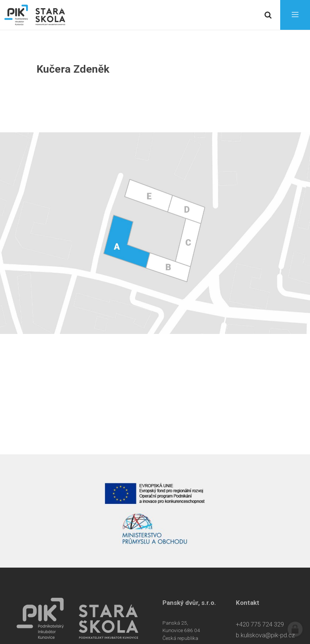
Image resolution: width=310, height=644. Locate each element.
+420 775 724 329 (260, 624)
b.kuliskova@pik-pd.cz (265, 635)
